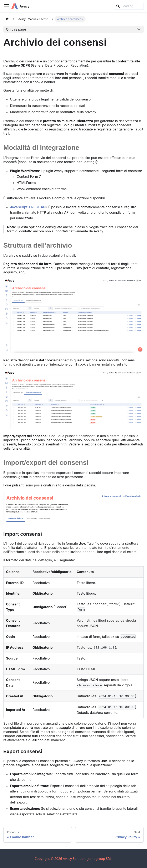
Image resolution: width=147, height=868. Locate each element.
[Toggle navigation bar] (6, 6)
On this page (16, 29)
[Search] (129, 6)
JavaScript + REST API (28, 207)
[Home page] (7, 19)
